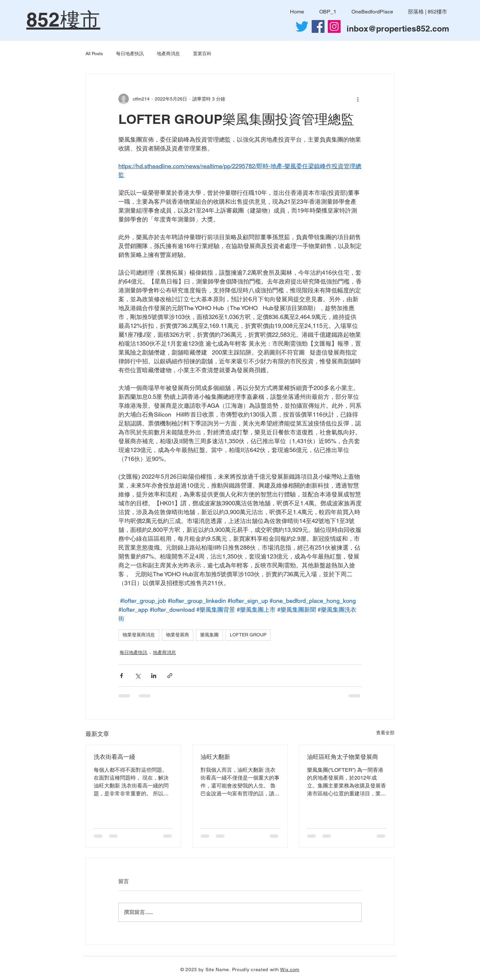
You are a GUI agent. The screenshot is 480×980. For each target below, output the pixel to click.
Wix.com (290, 969)
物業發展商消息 (139, 635)
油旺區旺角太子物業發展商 (343, 757)
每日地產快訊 (130, 54)
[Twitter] (302, 26)
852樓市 (63, 19)
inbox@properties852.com (398, 29)
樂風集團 (209, 635)
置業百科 (202, 54)
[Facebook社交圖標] (318, 26)
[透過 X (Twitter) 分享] (138, 676)
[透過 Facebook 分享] (121, 676)
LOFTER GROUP (248, 635)
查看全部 (385, 733)
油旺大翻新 (215, 757)
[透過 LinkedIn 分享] (154, 676)
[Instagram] (334, 26)
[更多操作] (358, 99)
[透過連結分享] (170, 676)
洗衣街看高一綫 (114, 757)
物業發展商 (178, 635)
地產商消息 (168, 54)
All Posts (94, 54)
